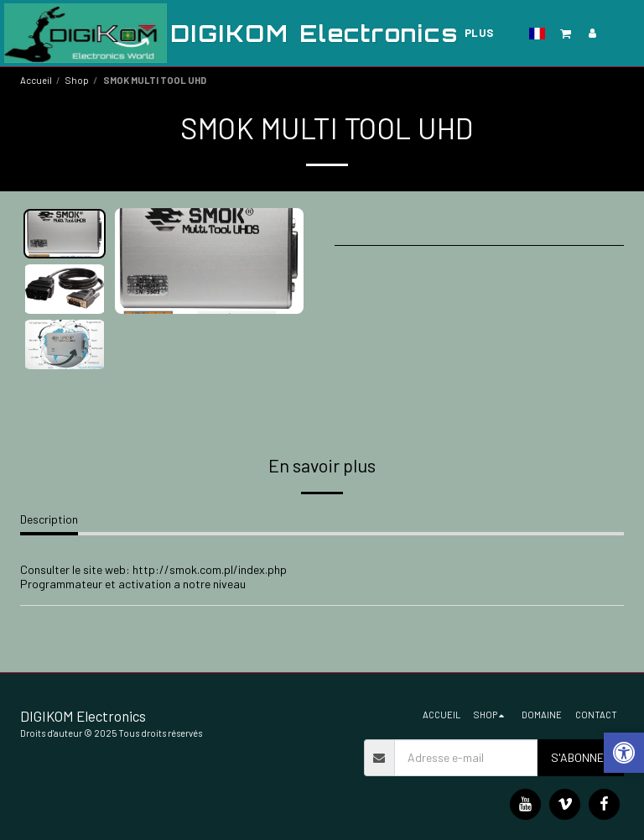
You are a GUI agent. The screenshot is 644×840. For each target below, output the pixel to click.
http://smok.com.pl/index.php (210, 569)
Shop (77, 80)
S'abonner (581, 757)
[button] (566, 33)
